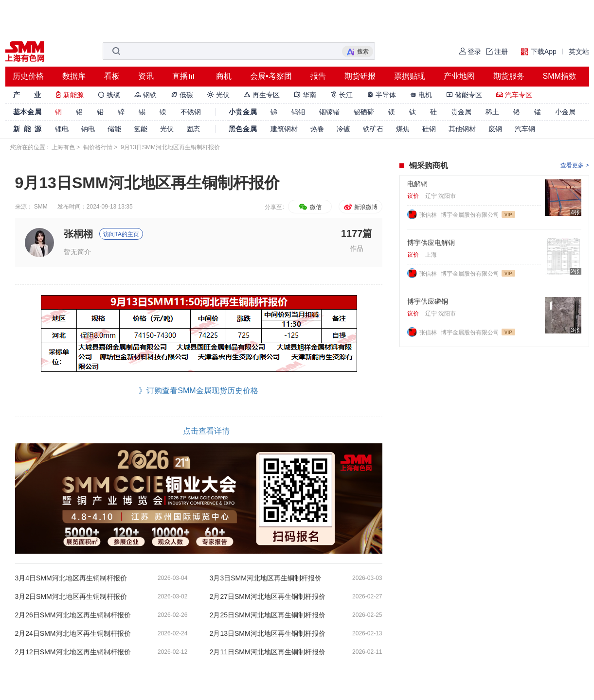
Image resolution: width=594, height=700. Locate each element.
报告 (318, 76)
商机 (224, 76)
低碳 (182, 95)
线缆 (109, 95)
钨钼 (298, 112)
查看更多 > (575, 165)
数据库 (74, 76)
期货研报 (360, 76)
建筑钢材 (284, 129)
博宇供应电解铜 (431, 243)
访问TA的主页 (121, 234)
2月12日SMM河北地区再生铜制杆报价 (73, 652)
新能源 (70, 95)
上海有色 (63, 147)
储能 (114, 129)
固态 (193, 129)
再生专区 (262, 95)
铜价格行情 (98, 147)
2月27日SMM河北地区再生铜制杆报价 (268, 596)
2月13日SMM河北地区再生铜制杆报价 (268, 633)
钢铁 (145, 95)
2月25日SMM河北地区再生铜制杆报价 (268, 615)
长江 (342, 95)
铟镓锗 (329, 112)
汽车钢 (525, 129)
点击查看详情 (206, 431)
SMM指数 (560, 76)
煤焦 (403, 129)
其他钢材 (462, 129)
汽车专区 (514, 95)
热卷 (317, 129)
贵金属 (461, 112)
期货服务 (509, 76)
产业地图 (459, 76)
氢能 (141, 129)
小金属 (565, 112)
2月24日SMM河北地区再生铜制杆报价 (73, 633)
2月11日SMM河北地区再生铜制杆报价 (268, 652)
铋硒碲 (364, 112)
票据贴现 (410, 76)
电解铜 (417, 184)
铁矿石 (373, 129)
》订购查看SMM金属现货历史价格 (198, 391)
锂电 (62, 129)
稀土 (492, 112)
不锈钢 (191, 112)
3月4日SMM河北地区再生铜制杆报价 (71, 578)
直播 (180, 76)
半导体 (381, 95)
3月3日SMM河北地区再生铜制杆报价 (266, 578)
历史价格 (28, 76)
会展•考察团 (271, 76)
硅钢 (429, 129)
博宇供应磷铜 (428, 301)
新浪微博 (360, 207)
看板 (112, 76)
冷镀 (343, 129)
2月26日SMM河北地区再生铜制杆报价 (73, 615)
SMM (41, 207)
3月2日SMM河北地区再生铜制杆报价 (71, 596)
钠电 (88, 129)
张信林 (429, 215)
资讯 (146, 76)
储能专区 (464, 95)
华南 (305, 95)
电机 (421, 95)
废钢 (495, 129)
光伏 (218, 95)
